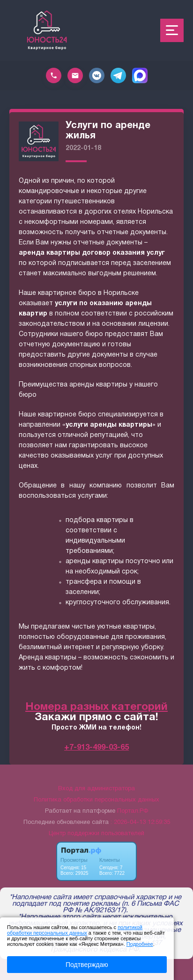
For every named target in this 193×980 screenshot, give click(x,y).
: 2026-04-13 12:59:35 (140, 823)
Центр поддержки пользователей (96, 834)
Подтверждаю (87, 965)
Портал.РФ (133, 811)
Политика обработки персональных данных (96, 800)
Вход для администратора (96, 789)
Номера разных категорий (96, 707)
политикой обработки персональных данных (75, 930)
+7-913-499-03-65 (96, 748)
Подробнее (140, 944)
